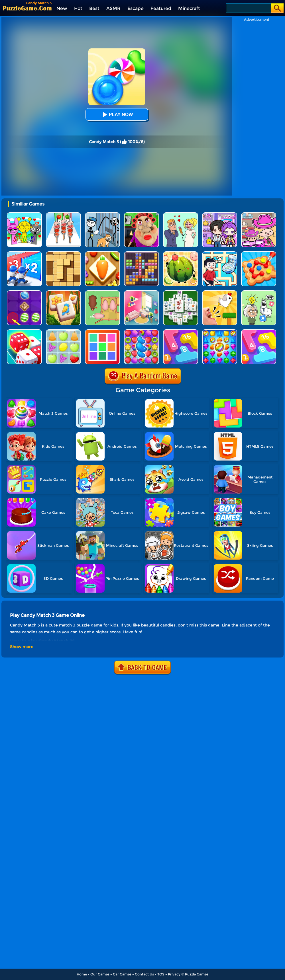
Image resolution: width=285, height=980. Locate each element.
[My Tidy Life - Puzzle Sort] (142, 292)
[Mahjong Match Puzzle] (181, 292)
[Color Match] (102, 331)
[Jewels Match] (220, 331)
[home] (27, 8)
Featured (161, 8)
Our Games (100, 974)
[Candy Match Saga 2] (142, 331)
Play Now (117, 115)
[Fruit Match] (63, 331)
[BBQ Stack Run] (63, 214)
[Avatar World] (259, 214)
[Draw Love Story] (181, 214)
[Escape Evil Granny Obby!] (142, 214)
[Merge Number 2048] (181, 331)
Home (82, 974)
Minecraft (189, 8)
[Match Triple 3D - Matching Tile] (102, 253)
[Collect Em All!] (259, 253)
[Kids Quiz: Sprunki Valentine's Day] (24, 214)
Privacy (174, 974)
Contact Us (144, 974)
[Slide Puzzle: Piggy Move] (102, 292)
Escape (136, 8)
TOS (161, 974)
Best (94, 8)
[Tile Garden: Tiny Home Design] (63, 292)
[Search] (248, 8)
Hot (78, 8)
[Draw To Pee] (220, 253)
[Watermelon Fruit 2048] (181, 253)
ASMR (113, 8)
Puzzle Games (197, 974)
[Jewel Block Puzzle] (142, 253)
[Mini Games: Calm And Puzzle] (220, 292)
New (62, 8)
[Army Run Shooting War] (24, 253)
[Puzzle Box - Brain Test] (259, 292)
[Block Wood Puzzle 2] (63, 253)
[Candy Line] (24, 292)
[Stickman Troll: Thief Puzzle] (102, 214)
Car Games (122, 974)
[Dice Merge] (24, 331)
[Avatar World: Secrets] (220, 214)
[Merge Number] (259, 331)
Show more (22, 647)
